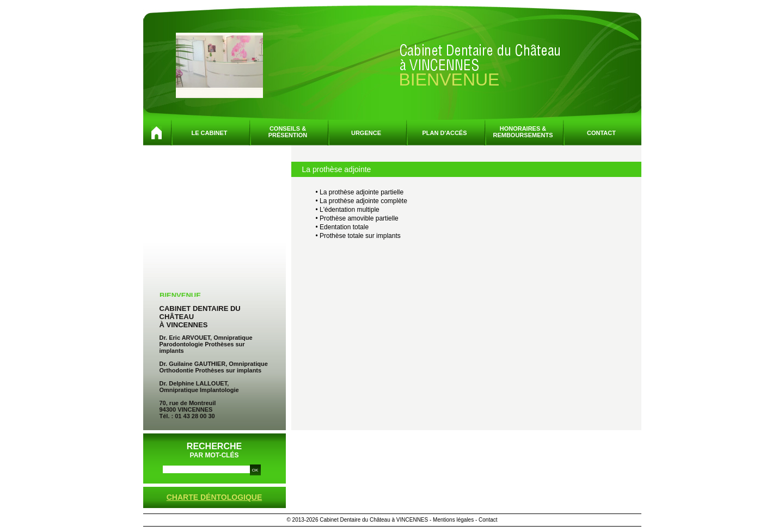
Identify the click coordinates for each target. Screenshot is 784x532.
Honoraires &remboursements (523, 132)
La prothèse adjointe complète (363, 201)
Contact (601, 133)
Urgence (366, 133)
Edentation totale (344, 227)
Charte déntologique (215, 497)
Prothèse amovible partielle (359, 218)
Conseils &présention (288, 132)
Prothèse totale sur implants (360, 236)
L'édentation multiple (350, 210)
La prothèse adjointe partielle (362, 192)
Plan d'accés (444, 133)
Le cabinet (210, 133)
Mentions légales (453, 520)
